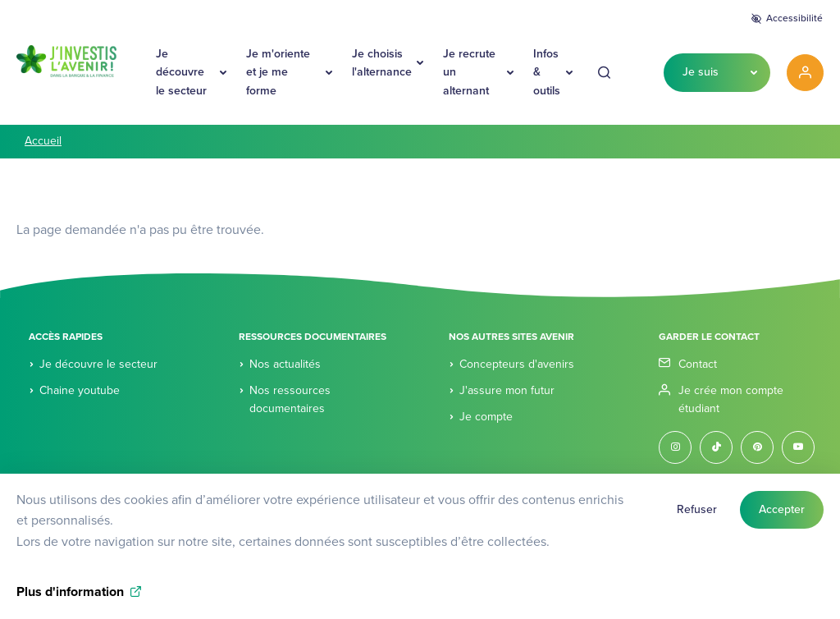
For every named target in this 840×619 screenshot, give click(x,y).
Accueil (43, 141)
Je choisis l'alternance (382, 63)
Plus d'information (70, 601)
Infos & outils (547, 72)
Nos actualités (285, 364)
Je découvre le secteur (181, 72)
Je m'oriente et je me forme (278, 72)
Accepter (782, 518)
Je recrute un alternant (469, 72)
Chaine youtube (80, 390)
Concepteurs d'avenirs (517, 364)
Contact (698, 364)
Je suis (701, 72)
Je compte (486, 417)
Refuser (697, 518)
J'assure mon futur (507, 390)
